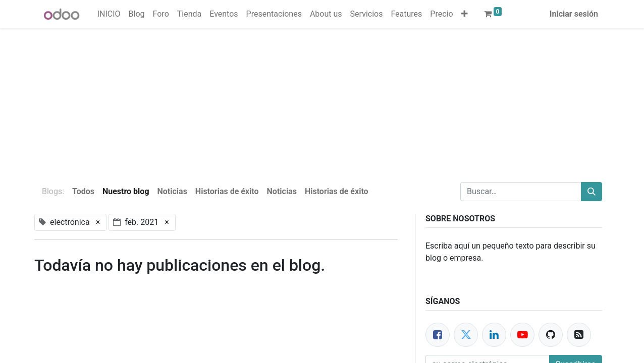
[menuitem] (109, 14)
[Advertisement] (303, 99)
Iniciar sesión (574, 14)
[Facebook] (438, 335)
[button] (465, 14)
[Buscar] (592, 192)
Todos (83, 191)
